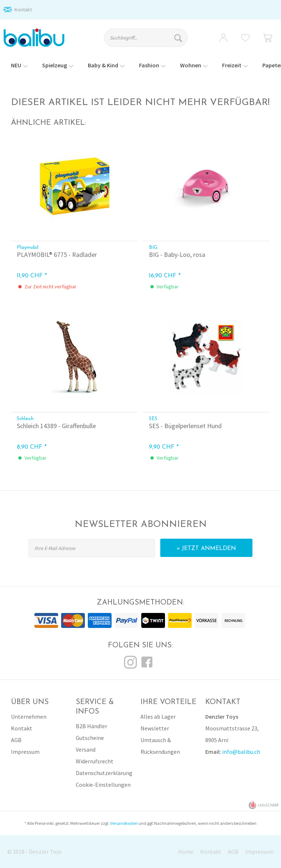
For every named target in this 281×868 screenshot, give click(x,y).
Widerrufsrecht (95, 761)
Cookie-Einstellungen (103, 785)
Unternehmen (29, 717)
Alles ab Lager (158, 717)
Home (186, 852)
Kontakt (23, 10)
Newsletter (155, 728)
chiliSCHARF (264, 805)
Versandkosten (124, 823)
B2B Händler (91, 726)
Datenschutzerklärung (104, 773)
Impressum (25, 752)
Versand (86, 749)
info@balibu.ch (241, 752)
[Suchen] (179, 38)
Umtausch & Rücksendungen (160, 746)
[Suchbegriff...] (146, 38)
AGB (16, 740)
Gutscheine (90, 738)
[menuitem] (150, 41)
